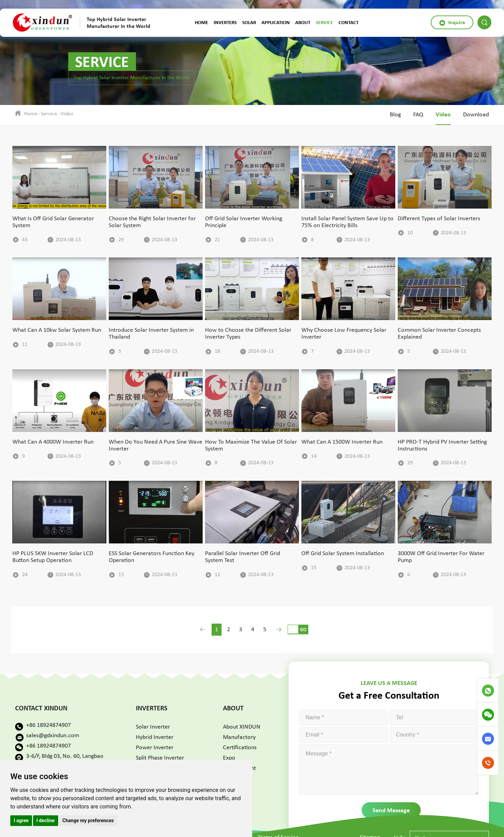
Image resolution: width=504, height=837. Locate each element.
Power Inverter (155, 748)
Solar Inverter (153, 727)
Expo (229, 758)
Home (201, 22)
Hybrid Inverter (155, 737)
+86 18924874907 (49, 725)
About (303, 22)
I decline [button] (46, 820)
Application (276, 22)
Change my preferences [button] (88, 820)
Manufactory (239, 737)
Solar (249, 22)
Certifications (240, 748)
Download (476, 115)
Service (324, 22)
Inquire (452, 23)
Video (67, 114)
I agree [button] (21, 820)
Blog (395, 115)
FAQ (418, 115)
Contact (348, 22)
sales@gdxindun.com (53, 736)
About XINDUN (242, 727)
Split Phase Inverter (160, 758)
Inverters (225, 22)
